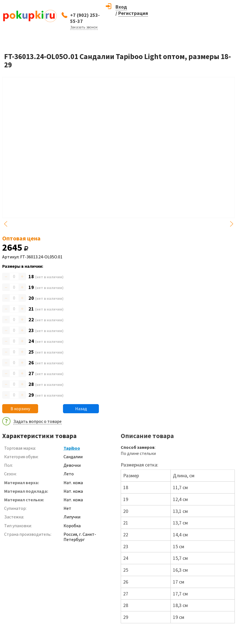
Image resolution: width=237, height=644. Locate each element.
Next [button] (231, 224)
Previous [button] (6, 224)
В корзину (20, 409)
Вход (121, 7)
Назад (81, 409)
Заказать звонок (84, 27)
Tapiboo (72, 448)
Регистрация (133, 13)
